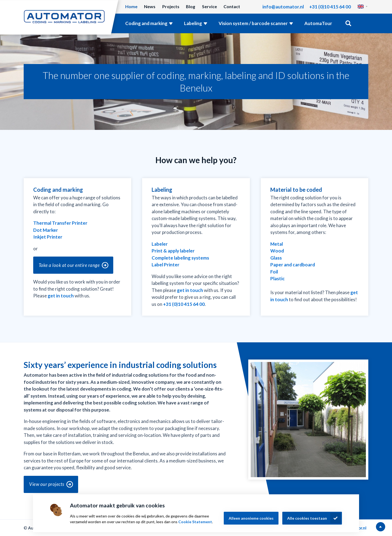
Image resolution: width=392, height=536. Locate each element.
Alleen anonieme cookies (251, 518)
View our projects (47, 484)
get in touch (61, 296)
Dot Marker (46, 230)
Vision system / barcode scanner (253, 23)
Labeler (160, 244)
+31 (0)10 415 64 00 (330, 7)
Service (209, 6)
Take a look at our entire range (69, 265)
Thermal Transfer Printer (60, 223)
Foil (274, 272)
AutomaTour (318, 23)
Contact (232, 6)
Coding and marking (146, 23)
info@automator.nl (283, 7)
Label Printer (166, 265)
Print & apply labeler (173, 251)
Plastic (278, 278)
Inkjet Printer (48, 237)
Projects (171, 6)
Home (131, 6)
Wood (277, 251)
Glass (276, 258)
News (150, 6)
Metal (277, 244)
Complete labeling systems (180, 258)
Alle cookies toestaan (307, 518)
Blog (191, 6)
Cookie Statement (195, 522)
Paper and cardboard (293, 265)
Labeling (193, 23)
